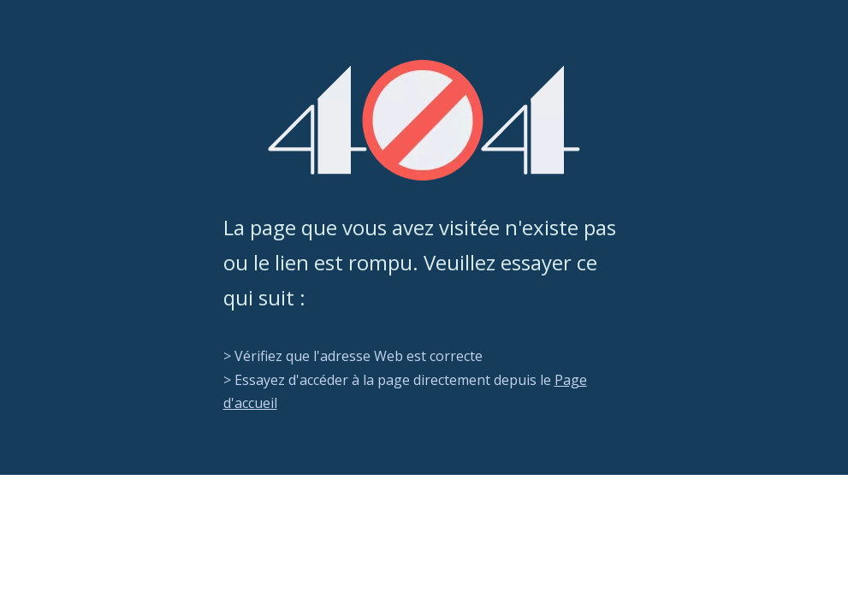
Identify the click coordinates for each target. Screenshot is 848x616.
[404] (424, 120)
